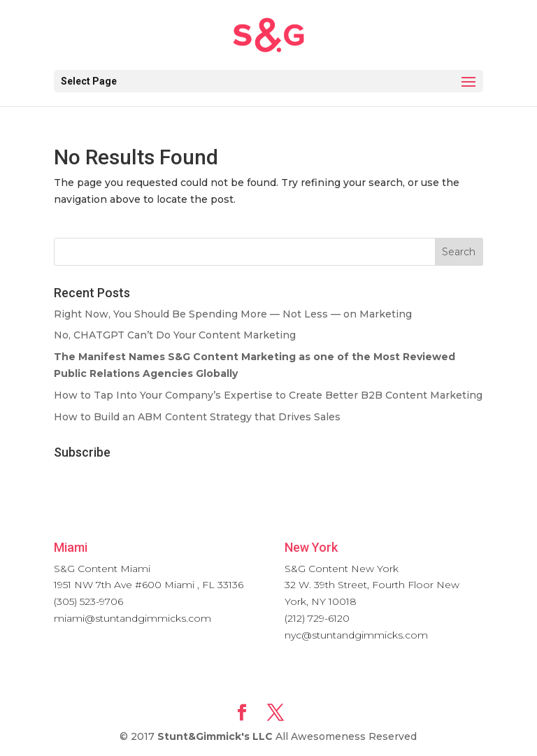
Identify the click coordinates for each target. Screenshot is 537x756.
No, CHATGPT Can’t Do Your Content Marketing (175, 335)
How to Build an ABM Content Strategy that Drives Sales (197, 417)
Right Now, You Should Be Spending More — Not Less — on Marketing (233, 314)
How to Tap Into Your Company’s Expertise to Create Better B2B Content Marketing (268, 395)
